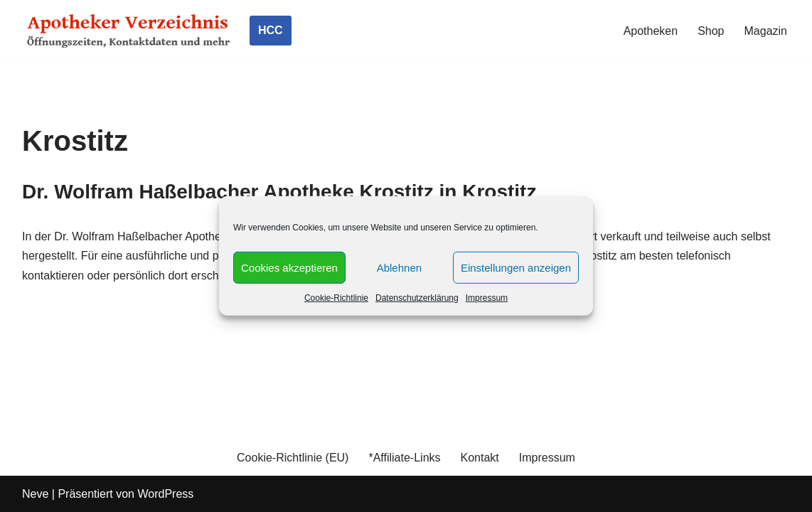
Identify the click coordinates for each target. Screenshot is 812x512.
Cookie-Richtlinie (336, 298)
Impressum (487, 298)
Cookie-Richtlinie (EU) (293, 458)
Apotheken (651, 31)
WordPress (165, 494)
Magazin (766, 31)
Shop (711, 31)
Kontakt (480, 458)
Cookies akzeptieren (289, 267)
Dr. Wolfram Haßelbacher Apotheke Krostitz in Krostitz (279, 192)
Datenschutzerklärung (417, 298)
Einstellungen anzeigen (516, 267)
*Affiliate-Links (404, 458)
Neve (35, 494)
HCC (271, 30)
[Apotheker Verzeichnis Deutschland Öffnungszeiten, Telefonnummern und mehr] (129, 31)
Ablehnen (399, 267)
